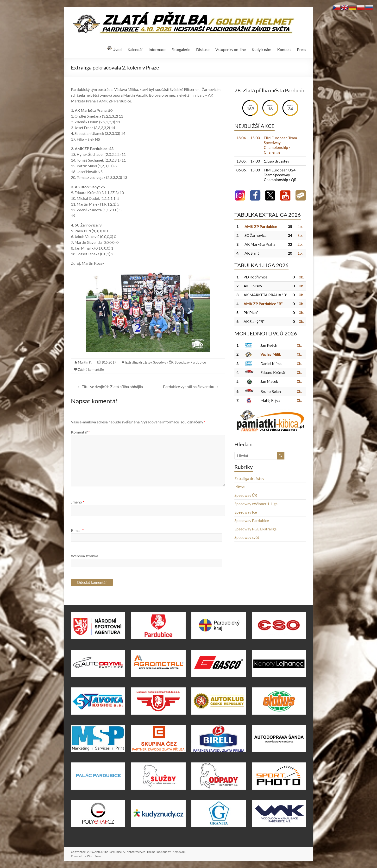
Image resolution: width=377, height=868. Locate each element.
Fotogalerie (181, 49)
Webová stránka (85, 556)
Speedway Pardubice (190, 362)
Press (302, 49)
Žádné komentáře (91, 369)
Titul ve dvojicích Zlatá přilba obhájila (110, 387)
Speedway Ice (246, 512)
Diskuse (203, 49)
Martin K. (85, 362)
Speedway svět (247, 537)
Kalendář (135, 49)
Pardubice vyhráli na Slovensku (191, 387)
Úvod (114, 49)
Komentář (80, 432)
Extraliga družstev (138, 362)
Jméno (78, 502)
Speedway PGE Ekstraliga (255, 529)
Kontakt (284, 49)
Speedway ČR (163, 362)
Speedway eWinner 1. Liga (256, 504)
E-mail (77, 530)
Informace (157, 49)
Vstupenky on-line (231, 49)
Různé (240, 487)
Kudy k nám (261, 49)
